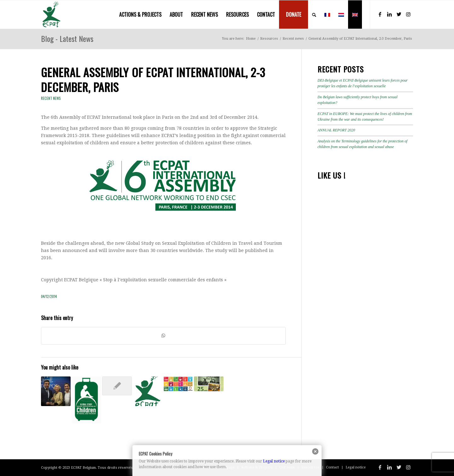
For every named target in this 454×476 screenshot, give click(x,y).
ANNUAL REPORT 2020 (336, 130)
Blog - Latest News (67, 38)
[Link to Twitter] (399, 14)
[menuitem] (140, 14)
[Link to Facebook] (380, 14)
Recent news (51, 98)
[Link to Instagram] (408, 14)
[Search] (314, 14)
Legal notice (274, 461)
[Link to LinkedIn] (389, 14)
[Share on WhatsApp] (163, 336)
